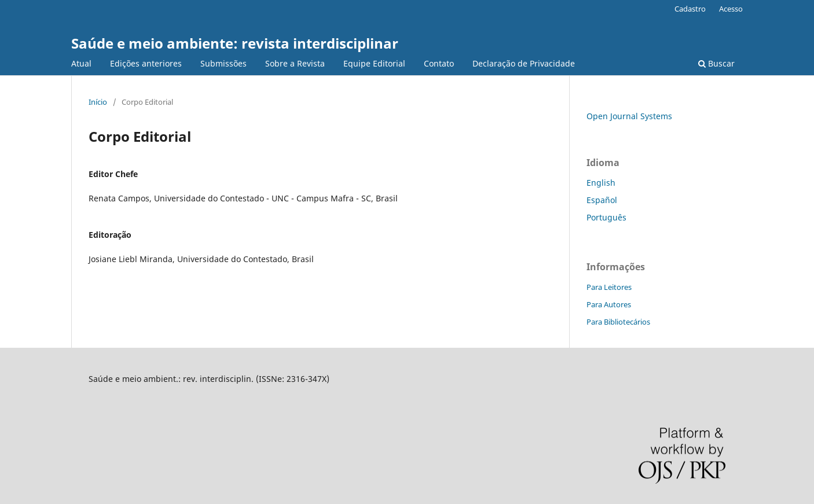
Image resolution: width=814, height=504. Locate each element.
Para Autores (609, 304)
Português (606, 217)
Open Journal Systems (629, 116)
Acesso (731, 9)
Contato (439, 63)
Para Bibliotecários (618, 322)
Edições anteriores (146, 63)
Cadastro (690, 9)
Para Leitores (609, 287)
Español (602, 200)
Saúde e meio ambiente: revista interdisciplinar (235, 43)
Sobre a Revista (295, 63)
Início (98, 102)
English (601, 183)
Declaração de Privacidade (524, 63)
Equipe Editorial (374, 63)
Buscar (716, 63)
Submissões (223, 63)
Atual (81, 63)
